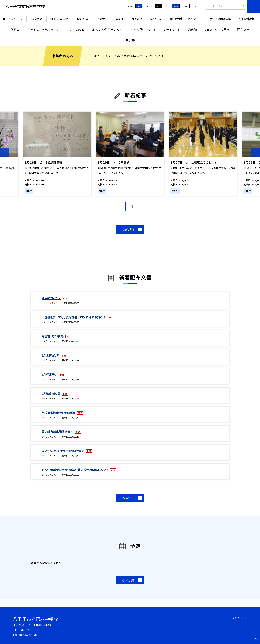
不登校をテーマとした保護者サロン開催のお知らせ (74, 317)
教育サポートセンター (184, 19)
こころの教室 (76, 30)
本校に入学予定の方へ (107, 30)
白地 (149, 6)
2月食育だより (51, 355)
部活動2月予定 (51, 298)
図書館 (192, 30)
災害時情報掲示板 (219, 19)
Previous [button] (5, 152)
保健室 (15, 30)
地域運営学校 (60, 19)
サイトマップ (240, 617)
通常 (139, 6)
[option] (57, 154)
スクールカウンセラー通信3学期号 (63, 451)
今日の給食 (246, 19)
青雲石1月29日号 (53, 336)
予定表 (101, 19)
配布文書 (83, 19)
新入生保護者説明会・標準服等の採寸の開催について (75, 470)
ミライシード (172, 30)
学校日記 (156, 19)
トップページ (14, 19)
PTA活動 (136, 19)
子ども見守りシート (143, 30)
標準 (176, 6)
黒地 (158, 6)
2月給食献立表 (51, 394)
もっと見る (128, 229)
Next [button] (255, 152)
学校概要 (36, 19)
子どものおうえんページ (43, 30)
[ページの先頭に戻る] (255, 639)
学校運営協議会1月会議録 (59, 413)
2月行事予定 (50, 374)
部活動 (118, 19)
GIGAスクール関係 (217, 30)
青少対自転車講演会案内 (58, 432)
